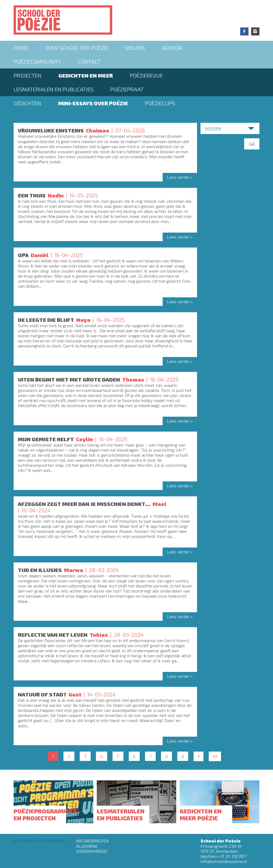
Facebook (244, 31)
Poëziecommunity (37, 62)
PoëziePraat (127, 89)
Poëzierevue (146, 75)
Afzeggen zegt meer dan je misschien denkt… (84, 504)
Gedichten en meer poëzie (201, 814)
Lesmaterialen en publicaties (53, 89)
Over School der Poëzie (77, 48)
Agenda (172, 48)
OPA (23, 255)
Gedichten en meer (86, 75)
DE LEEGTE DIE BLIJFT (46, 320)
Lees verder (178, 177)
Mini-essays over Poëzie (93, 103)
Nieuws (135, 48)
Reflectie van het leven (53, 635)
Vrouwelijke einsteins (51, 130)
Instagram (255, 31)
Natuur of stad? (42, 694)
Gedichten (27, 103)
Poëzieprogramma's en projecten (45, 814)
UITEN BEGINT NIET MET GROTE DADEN (69, 379)
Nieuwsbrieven (92, 841)
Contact (89, 62)
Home (21, 48)
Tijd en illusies (40, 570)
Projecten (27, 75)
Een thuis (32, 195)
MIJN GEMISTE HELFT (46, 439)
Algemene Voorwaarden (91, 849)
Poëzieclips (160, 103)
